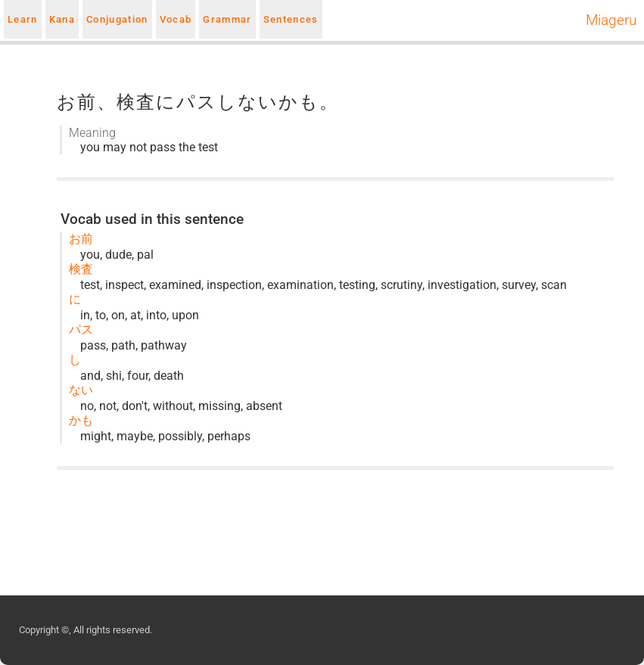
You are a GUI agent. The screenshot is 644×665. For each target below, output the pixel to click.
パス (81, 329)
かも (81, 420)
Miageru (611, 20)
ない (81, 390)
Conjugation (117, 19)
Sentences (291, 19)
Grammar (227, 19)
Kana (62, 19)
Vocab (176, 19)
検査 (81, 269)
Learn (23, 19)
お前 (81, 239)
